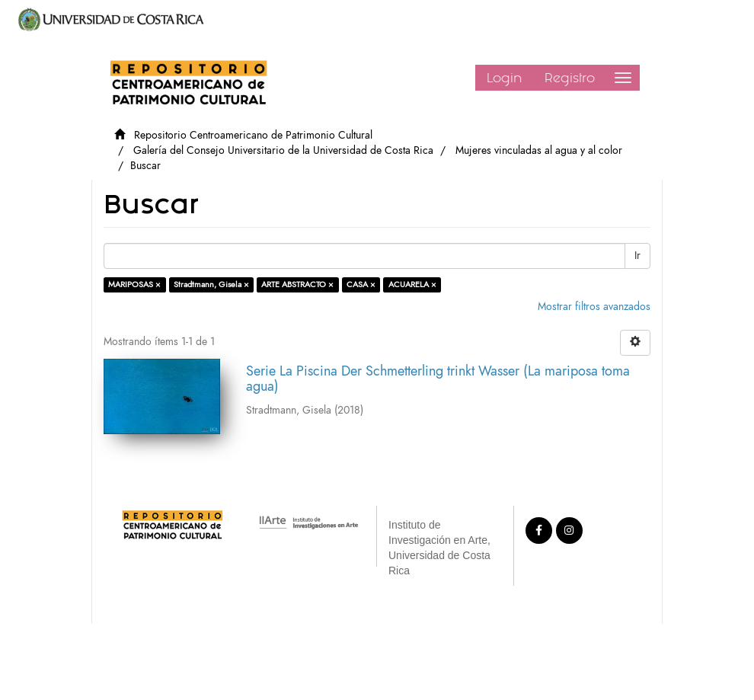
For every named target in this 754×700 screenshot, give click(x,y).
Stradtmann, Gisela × (211, 284)
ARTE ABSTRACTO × (297, 284)
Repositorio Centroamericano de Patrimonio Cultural (253, 135)
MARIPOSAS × (134, 284)
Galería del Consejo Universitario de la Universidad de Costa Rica (283, 150)
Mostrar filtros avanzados (594, 307)
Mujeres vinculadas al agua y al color (539, 150)
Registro (570, 78)
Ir (637, 256)
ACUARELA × (412, 284)
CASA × (361, 284)
